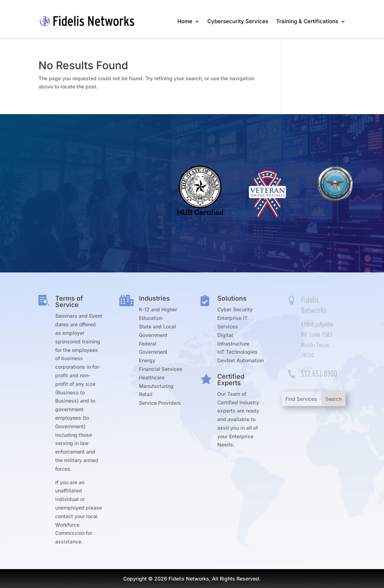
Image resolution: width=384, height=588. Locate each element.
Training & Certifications (307, 21)
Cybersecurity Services (238, 21)
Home (185, 21)
